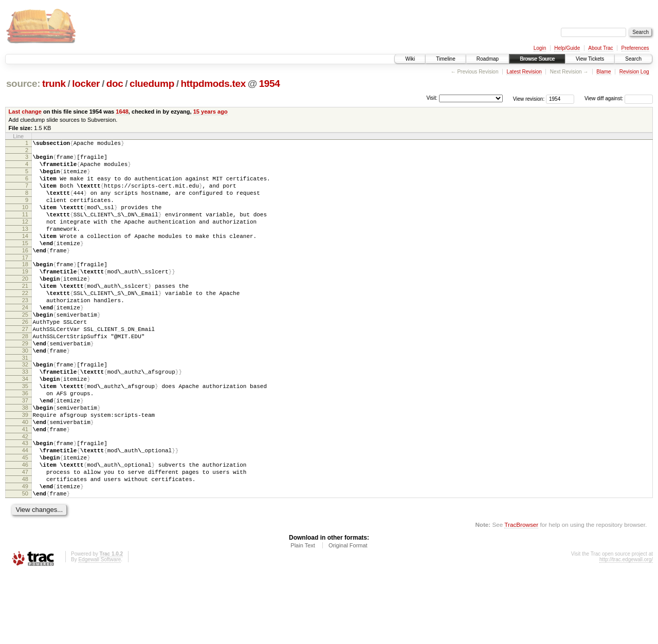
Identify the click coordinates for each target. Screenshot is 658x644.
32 (25, 408)
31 (25, 401)
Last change (25, 112)
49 (25, 554)
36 (25, 443)
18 (25, 287)
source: (23, 84)
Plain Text (303, 616)
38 (25, 460)
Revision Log (634, 72)
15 (25, 263)
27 (25, 366)
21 (25, 314)
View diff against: (619, 98)
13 (25, 246)
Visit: (432, 98)
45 (25, 519)
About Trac (600, 48)
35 (25, 434)
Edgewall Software (99, 630)
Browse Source (537, 59)
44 (25, 510)
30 (25, 392)
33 (25, 416)
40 (25, 477)
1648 (122, 112)
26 (25, 357)
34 (25, 425)
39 (25, 469)
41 (25, 486)
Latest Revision (524, 72)
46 (25, 528)
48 (25, 545)
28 (25, 375)
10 (25, 219)
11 (25, 228)
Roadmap (488, 59)
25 (25, 348)
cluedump (152, 84)
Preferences (635, 48)
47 (25, 537)
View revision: (529, 98)
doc (115, 84)
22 (25, 322)
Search (633, 59)
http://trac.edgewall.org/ (626, 630)
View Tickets (590, 59)
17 (25, 281)
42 (25, 495)
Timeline (445, 59)
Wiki (410, 59)
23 (25, 331)
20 (25, 305)
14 (25, 254)
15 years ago (211, 112)
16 (25, 272)
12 (25, 237)
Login (540, 48)
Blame (604, 72)
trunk (54, 84)
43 (25, 502)
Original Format (348, 616)
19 (25, 296)
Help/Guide (567, 48)
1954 (270, 84)
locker (86, 84)
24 (25, 340)
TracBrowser (521, 595)
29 (25, 383)
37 (25, 451)
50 (25, 563)
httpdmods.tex (213, 84)
